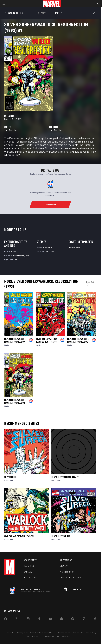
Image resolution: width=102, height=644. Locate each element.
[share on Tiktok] (95, 619)
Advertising (66, 560)
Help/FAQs (29, 566)
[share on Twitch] (84, 619)
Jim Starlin (10, 130)
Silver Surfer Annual (61, 536)
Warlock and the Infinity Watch (19, 536)
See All (90, 283)
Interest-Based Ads (52, 636)
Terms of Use (10, 633)
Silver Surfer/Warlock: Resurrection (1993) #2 (78, 340)
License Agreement (35, 636)
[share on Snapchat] (61, 619)
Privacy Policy (22, 633)
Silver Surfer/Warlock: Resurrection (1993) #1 (15, 401)
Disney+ (64, 566)
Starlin (7, 345)
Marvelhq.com (67, 572)
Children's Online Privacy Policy (84, 633)
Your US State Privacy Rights (41, 633)
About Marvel (31, 560)
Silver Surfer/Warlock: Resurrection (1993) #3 (47, 340)
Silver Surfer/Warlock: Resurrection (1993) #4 (15, 340)
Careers (28, 572)
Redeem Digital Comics (71, 578)
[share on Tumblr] (39, 619)
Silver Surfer (10, 477)
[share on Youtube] (50, 619)
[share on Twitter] (17, 619)
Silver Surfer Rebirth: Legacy (65, 477)
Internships (30, 578)
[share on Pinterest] (73, 619)
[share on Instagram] (28, 619)
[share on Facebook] (6, 619)
